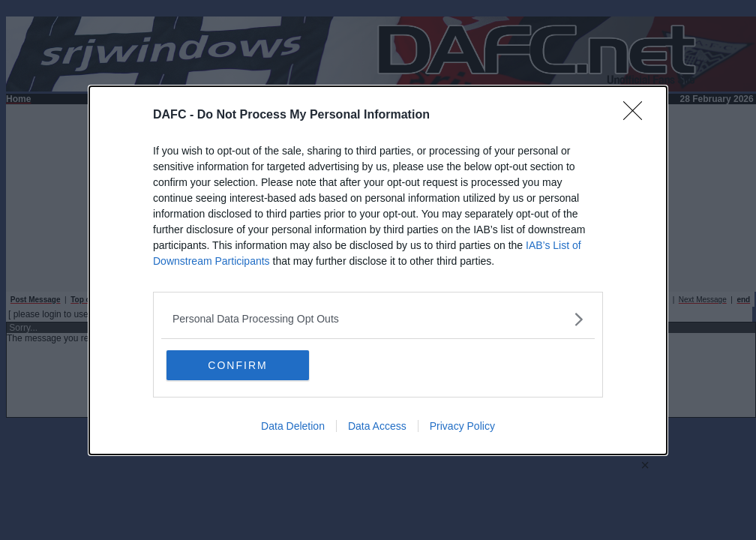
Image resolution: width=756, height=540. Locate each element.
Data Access (377, 426)
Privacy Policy (462, 426)
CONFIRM (237, 365)
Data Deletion (293, 426)
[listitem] (378, 319)
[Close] (637, 115)
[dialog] (378, 270)
